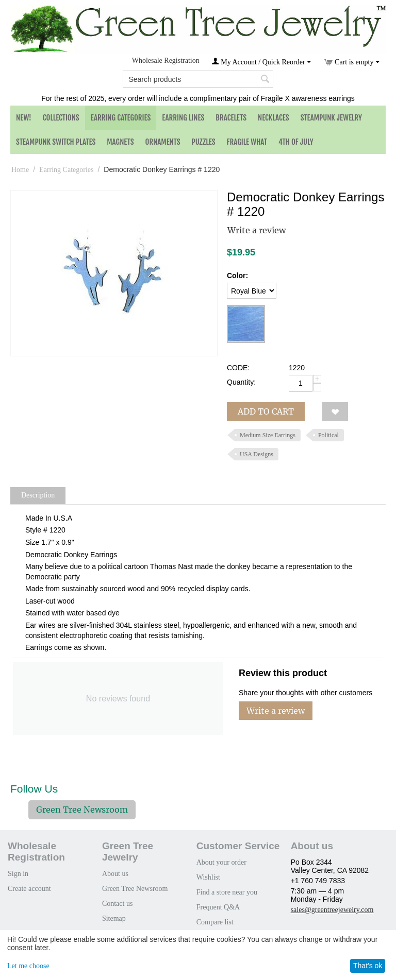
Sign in (18, 874)
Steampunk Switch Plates (56, 142)
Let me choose (28, 966)
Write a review (257, 230)
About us (115, 874)
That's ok (368, 966)
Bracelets (231, 118)
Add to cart (266, 411)
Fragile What (247, 142)
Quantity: (241, 382)
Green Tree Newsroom (82, 810)
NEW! (24, 118)
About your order (221, 862)
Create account (29, 889)
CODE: (238, 368)
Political (328, 435)
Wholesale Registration (166, 61)
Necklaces (274, 118)
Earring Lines (183, 118)
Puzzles (204, 142)
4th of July (296, 142)
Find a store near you (227, 892)
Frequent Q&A (218, 907)
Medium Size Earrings (268, 435)
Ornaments (163, 142)
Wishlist (208, 877)
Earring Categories (121, 118)
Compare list (215, 922)
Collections (61, 118)
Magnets (120, 142)
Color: (237, 276)
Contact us (118, 904)
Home (20, 170)
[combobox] (198, 79)
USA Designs (257, 454)
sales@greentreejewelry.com (332, 910)
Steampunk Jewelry (331, 118)
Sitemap (114, 918)
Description (38, 495)
